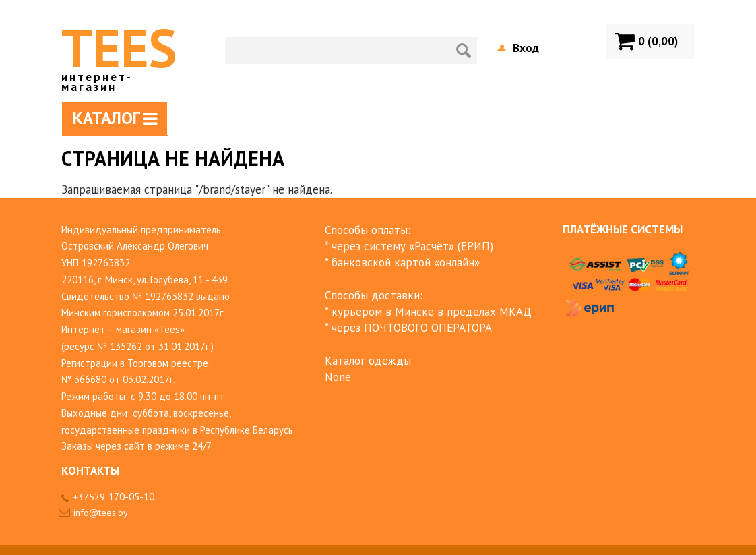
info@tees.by (101, 513)
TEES (119, 53)
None (338, 377)
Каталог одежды (368, 361)
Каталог (115, 118)
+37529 (114, 497)
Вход (526, 48)
